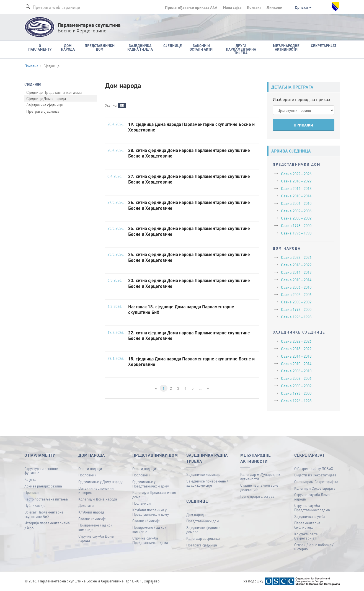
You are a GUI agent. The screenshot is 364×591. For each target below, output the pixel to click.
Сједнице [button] (173, 46)
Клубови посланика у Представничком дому (151, 512)
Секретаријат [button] (324, 46)
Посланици (142, 503)
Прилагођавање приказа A (191, 7)
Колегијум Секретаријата (315, 488)
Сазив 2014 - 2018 (296, 188)
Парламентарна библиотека (307, 525)
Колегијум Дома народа (98, 499)
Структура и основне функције (41, 471)
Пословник (87, 475)
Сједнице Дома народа (46, 98)
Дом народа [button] (68, 47)
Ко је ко (30, 479)
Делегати (86, 505)
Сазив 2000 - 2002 (296, 218)
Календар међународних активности (260, 477)
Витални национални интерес (96, 490)
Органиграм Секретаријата (316, 482)
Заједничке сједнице (45, 105)
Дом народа (196, 514)
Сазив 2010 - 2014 (296, 196)
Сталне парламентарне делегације (259, 487)
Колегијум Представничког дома (154, 495)
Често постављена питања (46, 499)
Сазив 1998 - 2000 (296, 225)
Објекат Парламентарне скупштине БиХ (44, 514)
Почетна (31, 66)
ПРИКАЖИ (303, 125)
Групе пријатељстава (257, 496)
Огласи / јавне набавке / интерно (314, 547)
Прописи (32, 492)
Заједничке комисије (203, 474)
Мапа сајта (232, 7)
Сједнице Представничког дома (54, 92)
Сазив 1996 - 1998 (296, 233)
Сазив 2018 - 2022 (296, 181)
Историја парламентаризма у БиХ (47, 525)
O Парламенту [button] (40, 47)
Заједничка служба (310, 516)
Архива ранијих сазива (43, 486)
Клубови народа (91, 512)
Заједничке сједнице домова (203, 530)
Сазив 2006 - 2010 (296, 203)
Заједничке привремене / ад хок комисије (207, 483)
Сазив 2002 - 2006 (296, 211)
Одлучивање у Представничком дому (151, 484)
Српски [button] (303, 7)
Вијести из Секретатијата (315, 475)
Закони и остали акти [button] (201, 47)
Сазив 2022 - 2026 (296, 174)
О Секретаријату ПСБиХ (314, 469)
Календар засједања (203, 538)
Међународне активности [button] (286, 47)
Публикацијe (35, 505)
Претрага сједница (43, 111)
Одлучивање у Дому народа (101, 482)
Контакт (254, 7)
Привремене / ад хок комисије (95, 527)
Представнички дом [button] (100, 47)
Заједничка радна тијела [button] (140, 47)
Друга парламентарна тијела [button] (241, 49)
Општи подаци (90, 469)
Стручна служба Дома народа (96, 538)
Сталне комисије (92, 519)
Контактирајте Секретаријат (306, 536)
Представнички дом (203, 521)
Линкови (274, 7)
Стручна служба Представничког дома (150, 540)
